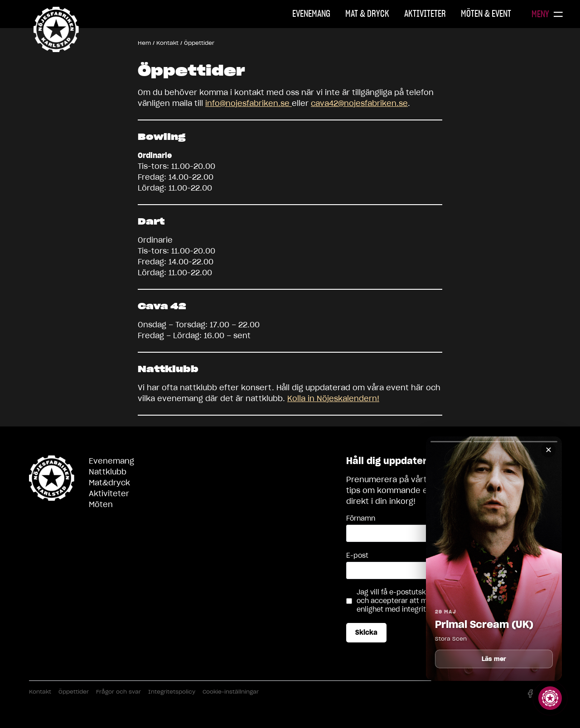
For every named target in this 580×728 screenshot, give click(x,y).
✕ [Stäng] (549, 450)
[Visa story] (550, 698)
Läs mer (494, 659)
